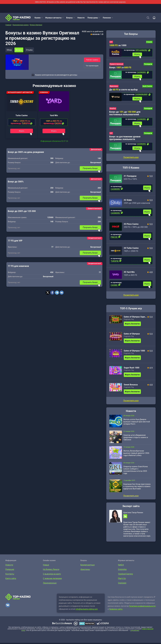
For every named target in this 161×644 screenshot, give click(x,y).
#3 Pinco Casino (131, 225)
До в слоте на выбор (123, 90)
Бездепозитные (88, 566)
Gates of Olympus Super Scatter (135, 318)
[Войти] (153, 18)
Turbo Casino (22, 117)
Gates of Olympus (132, 335)
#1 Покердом (130, 177)
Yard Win (54, 117)
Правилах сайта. (116, 610)
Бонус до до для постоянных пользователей (125, 114)
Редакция (10, 571)
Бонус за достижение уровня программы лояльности (125, 139)
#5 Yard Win (129, 273)
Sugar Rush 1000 (132, 369)
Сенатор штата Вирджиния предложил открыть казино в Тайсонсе (136, 438)
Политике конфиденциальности (142, 607)
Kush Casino (147, 87)
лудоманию (135, 631)
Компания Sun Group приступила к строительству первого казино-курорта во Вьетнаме (137, 487)
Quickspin (122, 584)
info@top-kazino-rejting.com (87, 610)
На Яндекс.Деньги (51, 571)
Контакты (10, 575)
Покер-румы (93, 18)
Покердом (148, 64)
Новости (81, 18)
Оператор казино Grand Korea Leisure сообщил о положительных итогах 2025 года (136, 471)
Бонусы (69, 18)
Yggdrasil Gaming (125, 575)
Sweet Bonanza (131, 386)
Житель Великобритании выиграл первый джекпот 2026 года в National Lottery (136, 454)
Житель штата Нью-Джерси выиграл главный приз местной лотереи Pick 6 (137, 423)
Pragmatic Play (129, 320)
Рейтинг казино (92, 60)
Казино (38, 18)
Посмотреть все (131, 296)
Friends (149, 42)
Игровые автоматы (54, 18)
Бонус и (120, 68)
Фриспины (114, 87)
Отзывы (30, 50)
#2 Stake (128, 201)
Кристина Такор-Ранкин (133, 513)
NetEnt (121, 566)
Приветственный (116, 64)
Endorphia (122, 571)
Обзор (9, 50)
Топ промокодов (92, 66)
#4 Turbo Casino (131, 249)
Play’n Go (122, 580)
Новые (46, 566)
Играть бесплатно (132, 325)
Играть (22, 132)
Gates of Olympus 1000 (134, 352)
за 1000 (118, 45)
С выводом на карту (52, 575)
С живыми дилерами (52, 580)
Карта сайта (11, 580)
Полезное (107, 18)
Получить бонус (90, 170)
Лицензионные (50, 584)
